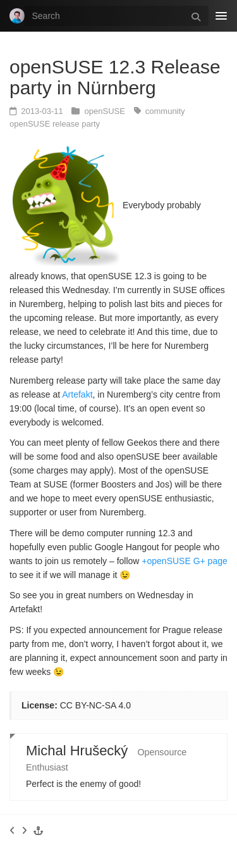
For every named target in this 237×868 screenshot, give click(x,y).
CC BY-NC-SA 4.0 (95, 705)
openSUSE (106, 111)
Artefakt (77, 394)
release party (76, 124)
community (165, 111)
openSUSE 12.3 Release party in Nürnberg (115, 77)
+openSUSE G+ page (184, 561)
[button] (39, 831)
